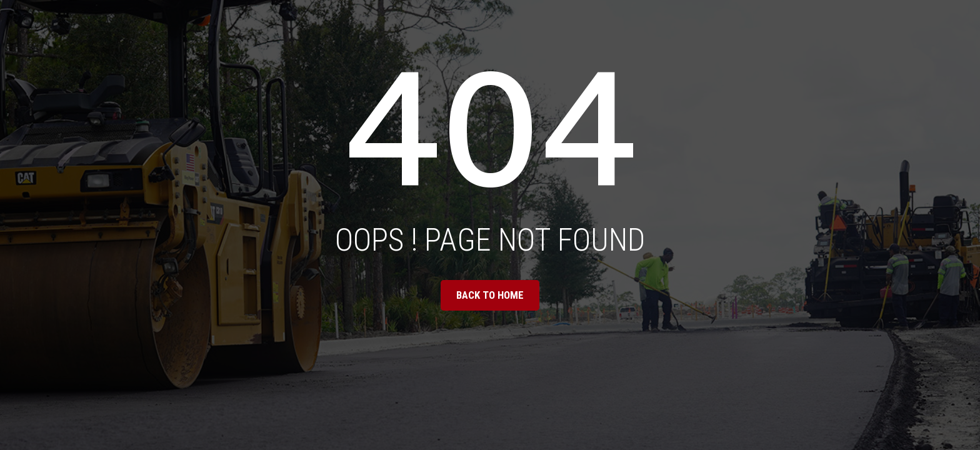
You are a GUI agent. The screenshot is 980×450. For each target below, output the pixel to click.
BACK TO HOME (490, 295)
